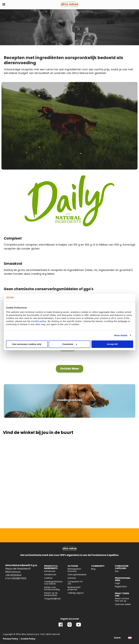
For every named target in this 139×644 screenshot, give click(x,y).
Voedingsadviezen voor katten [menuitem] (53, 583)
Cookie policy (39, 321)
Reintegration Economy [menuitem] (74, 570)
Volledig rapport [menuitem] (76, 593)
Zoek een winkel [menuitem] (123, 604)
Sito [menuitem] (117, 571)
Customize (70, 344)
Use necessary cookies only (27, 344)
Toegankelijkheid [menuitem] (52, 599)
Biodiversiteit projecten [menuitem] (74, 588)
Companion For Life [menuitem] (75, 583)
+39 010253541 (13, 575)
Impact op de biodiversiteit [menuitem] (51, 594)
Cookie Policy (28, 639)
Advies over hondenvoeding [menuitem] (52, 588)
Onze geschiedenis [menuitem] (77, 575)
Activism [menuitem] (72, 578)
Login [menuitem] (117, 583)
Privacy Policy (11, 639)
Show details (121, 335)
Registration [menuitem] (121, 587)
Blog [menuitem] (93, 569)
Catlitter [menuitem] (48, 578)
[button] (70, 369)
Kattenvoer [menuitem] (50, 571)
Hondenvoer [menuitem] (50, 575)
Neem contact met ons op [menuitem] (122, 600)
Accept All (112, 344)
